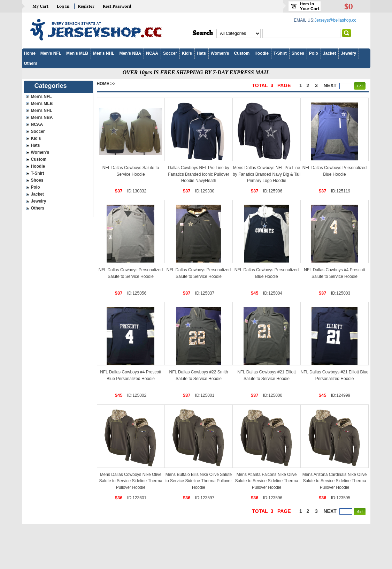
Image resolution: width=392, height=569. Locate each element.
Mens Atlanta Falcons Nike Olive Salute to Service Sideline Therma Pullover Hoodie (266, 481)
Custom (242, 53)
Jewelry (348, 53)
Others (31, 63)
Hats (201, 53)
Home (30, 53)
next (330, 85)
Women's (220, 53)
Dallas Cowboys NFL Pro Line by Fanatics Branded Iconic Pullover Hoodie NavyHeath (199, 174)
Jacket (329, 53)
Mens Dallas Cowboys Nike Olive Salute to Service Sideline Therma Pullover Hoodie (130, 481)
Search (203, 33)
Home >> (106, 84)
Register (86, 6)
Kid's (187, 53)
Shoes (298, 53)
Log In (63, 6)
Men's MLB (77, 53)
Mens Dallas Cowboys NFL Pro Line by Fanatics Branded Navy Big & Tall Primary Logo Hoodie (267, 174)
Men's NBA (130, 53)
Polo (314, 53)
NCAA (152, 53)
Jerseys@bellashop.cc (335, 20)
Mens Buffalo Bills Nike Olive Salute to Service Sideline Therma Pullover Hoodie (199, 481)
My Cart (41, 6)
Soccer (170, 53)
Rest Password (117, 6)
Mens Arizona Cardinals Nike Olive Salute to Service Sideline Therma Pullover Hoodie (335, 481)
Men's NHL (104, 53)
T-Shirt (280, 53)
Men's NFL (51, 53)
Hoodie (262, 53)
